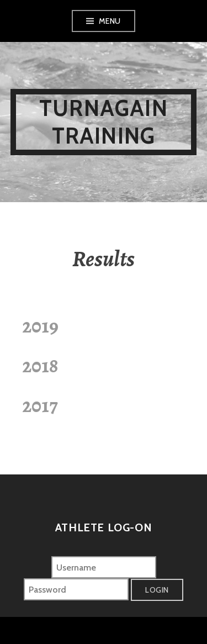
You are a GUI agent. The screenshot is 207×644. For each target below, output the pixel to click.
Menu (110, 21)
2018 (40, 365)
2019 (40, 326)
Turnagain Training (104, 122)
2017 (40, 405)
